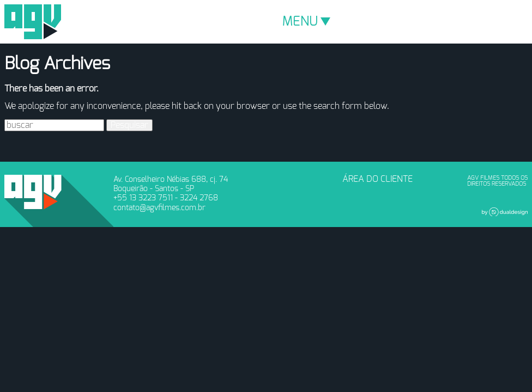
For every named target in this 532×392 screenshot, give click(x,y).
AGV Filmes (33, 22)
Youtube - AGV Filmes (291, 182)
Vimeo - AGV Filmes (273, 182)
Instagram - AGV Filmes (309, 182)
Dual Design (505, 212)
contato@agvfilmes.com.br (159, 208)
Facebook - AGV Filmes (255, 182)
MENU (306, 22)
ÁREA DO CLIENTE (377, 179)
